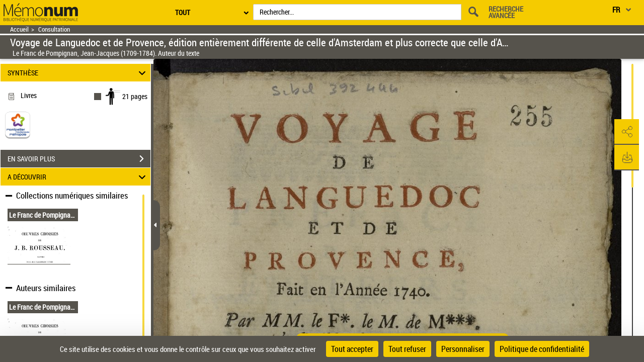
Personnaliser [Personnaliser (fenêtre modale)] (463, 349)
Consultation (54, 29)
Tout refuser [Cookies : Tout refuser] (407, 349)
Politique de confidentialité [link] (542, 349)
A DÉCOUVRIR (78, 177)
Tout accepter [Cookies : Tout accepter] (352, 349)
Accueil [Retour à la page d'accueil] (19, 29)
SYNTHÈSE (78, 73)
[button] (626, 132)
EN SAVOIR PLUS (79, 159)
